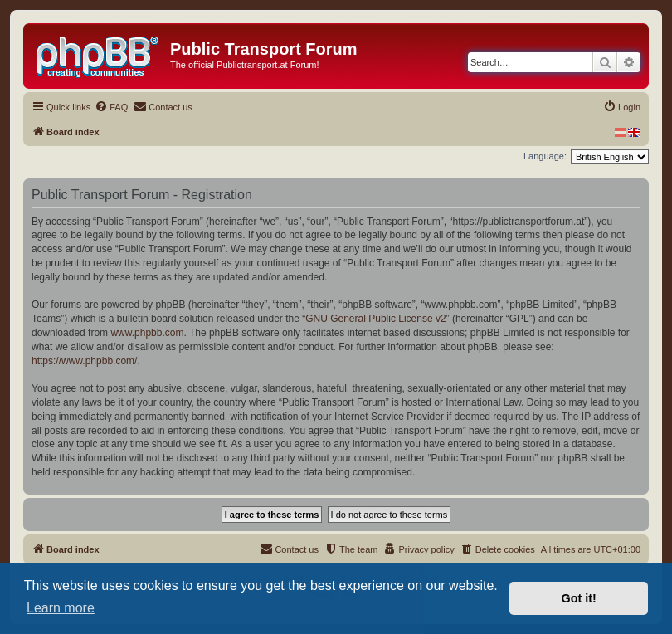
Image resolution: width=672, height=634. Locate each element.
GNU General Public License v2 (375, 319)
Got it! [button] (579, 598)
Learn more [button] (61, 608)
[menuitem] (111, 107)
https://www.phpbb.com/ (84, 361)
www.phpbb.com (147, 333)
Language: (545, 156)
